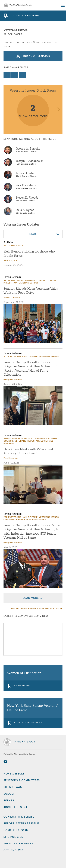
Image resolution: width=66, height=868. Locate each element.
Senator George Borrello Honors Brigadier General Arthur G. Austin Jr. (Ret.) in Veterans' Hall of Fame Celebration (31, 369)
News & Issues (14, 774)
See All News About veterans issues (35, 608)
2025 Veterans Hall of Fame (21, 357)
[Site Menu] (62, 5)
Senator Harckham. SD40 (19, 439)
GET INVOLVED (14, 850)
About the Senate (17, 807)
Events (9, 801)
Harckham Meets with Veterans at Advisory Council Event (28, 451)
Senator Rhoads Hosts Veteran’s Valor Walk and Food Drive (31, 291)
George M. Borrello (28, 149)
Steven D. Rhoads (27, 198)
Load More (31, 598)
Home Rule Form (16, 830)
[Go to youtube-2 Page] (6, 762)
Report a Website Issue (21, 824)
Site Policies (13, 837)
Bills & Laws (13, 787)
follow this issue (26, 16)
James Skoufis (25, 173)
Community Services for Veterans (25, 520)
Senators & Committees (22, 780)
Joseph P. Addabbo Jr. (30, 161)
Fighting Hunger (35, 281)
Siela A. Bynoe (25, 210)
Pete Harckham (26, 185)
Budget (9, 794)
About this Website (18, 844)
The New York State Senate (21, 5)
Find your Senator (36, 56)
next (59, 110)
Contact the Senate (19, 817)
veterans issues (13, 246)
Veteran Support (29, 283)
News (33, 234)
